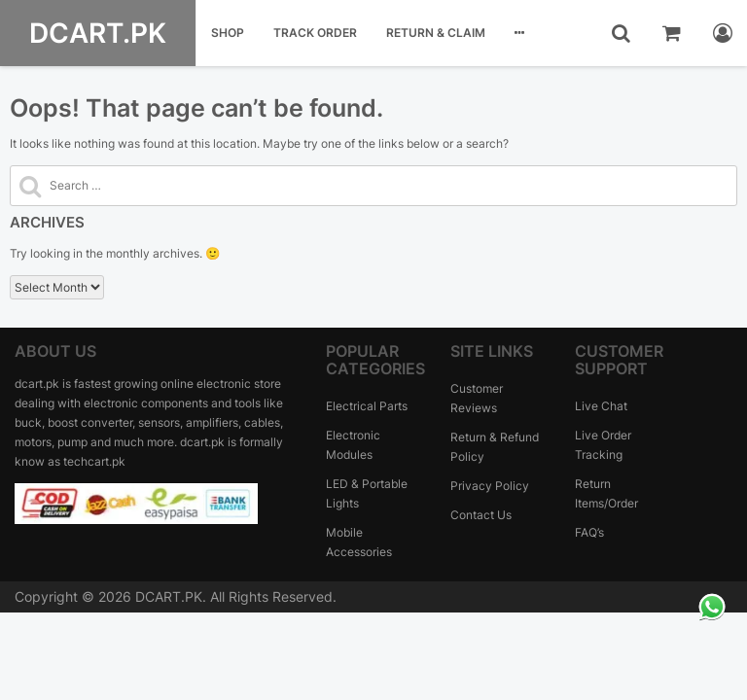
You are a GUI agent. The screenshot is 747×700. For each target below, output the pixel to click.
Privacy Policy (490, 486)
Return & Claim (436, 33)
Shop (228, 33)
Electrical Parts (367, 406)
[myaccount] (723, 33)
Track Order (315, 33)
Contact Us (481, 515)
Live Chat (601, 406)
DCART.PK (98, 33)
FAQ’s (589, 532)
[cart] (672, 33)
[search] (621, 33)
